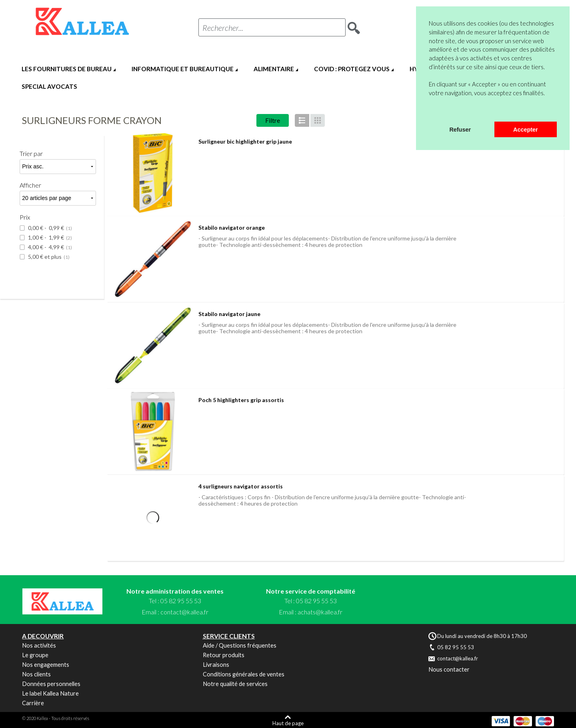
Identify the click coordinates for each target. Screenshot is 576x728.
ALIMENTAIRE (274, 69)
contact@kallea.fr (184, 612)
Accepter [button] (526, 130)
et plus (48, 257)
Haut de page (288, 723)
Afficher (30, 185)
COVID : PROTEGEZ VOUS (352, 69)
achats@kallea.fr (320, 612)
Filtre (273, 120)
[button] (430, 111)
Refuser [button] (460, 130)
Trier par (31, 153)
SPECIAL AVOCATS (49, 86)
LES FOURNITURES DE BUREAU (67, 69)
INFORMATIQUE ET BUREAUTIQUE (183, 69)
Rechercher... (223, 28)
